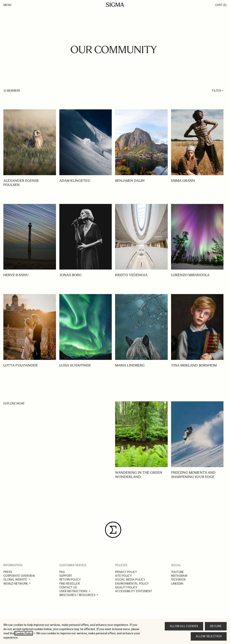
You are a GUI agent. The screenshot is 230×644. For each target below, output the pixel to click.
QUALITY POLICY (126, 587)
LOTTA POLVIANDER (20, 365)
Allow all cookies (184, 626)
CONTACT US (68, 587)
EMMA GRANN (183, 181)
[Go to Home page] (115, 5)
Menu (7, 5)
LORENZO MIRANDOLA (190, 275)
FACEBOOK (178, 580)
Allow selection (209, 636)
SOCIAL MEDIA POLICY (130, 580)
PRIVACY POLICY (126, 572)
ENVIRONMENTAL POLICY (132, 584)
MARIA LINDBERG (130, 365)
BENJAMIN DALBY (130, 181)
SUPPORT (66, 576)
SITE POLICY (123, 576)
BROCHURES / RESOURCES (77, 595)
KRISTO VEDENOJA (131, 275)
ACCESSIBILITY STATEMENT (134, 591)
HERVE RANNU (16, 275)
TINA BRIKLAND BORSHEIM (194, 365)
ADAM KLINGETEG (75, 181)
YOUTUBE (178, 572)
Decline (216, 626)
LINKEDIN (177, 584)
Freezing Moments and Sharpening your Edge (193, 475)
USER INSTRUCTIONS (73, 591)
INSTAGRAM (179, 576)
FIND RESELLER (69, 584)
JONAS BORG (71, 275)
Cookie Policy (24, 633)
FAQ (62, 572)
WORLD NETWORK (16, 584)
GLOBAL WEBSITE (15, 580)
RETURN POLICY (70, 580)
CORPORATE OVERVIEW (19, 576)
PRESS (8, 572)
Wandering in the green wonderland (139, 475)
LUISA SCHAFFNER (75, 365)
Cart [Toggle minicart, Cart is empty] (221, 5)
